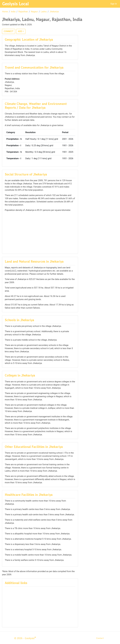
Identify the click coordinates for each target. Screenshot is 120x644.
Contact (100, 638)
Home (5, 12)
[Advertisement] (40, 232)
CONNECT (9, 31)
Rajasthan (23, 12)
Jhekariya (54, 12)
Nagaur (34, 12)
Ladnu (44, 12)
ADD (20, 31)
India (13, 12)
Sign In (114, 4)
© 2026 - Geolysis (25, 638)
